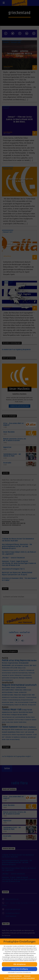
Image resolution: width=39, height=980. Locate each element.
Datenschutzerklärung (15, 976)
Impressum (27, 976)
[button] (19, 964)
